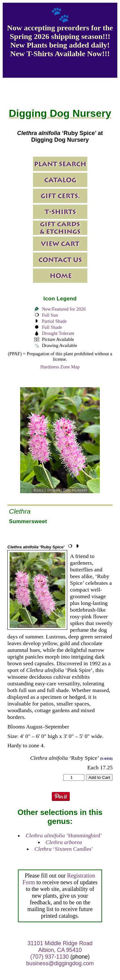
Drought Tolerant (58, 333)
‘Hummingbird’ (64, 835)
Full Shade (52, 327)
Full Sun (50, 315)
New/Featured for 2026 (64, 309)
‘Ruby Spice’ (36, 547)
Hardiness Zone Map (60, 367)
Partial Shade (54, 321)
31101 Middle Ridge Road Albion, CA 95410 (60, 947)
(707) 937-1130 (50, 957)
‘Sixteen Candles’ (64, 849)
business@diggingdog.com (60, 963)
